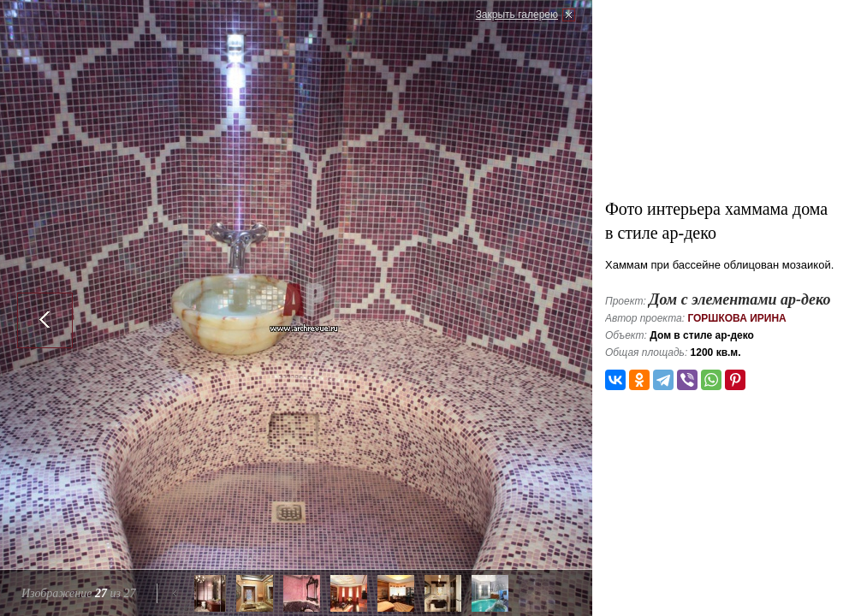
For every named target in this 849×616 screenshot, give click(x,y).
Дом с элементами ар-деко (739, 299)
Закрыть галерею (517, 15)
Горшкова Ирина (736, 318)
